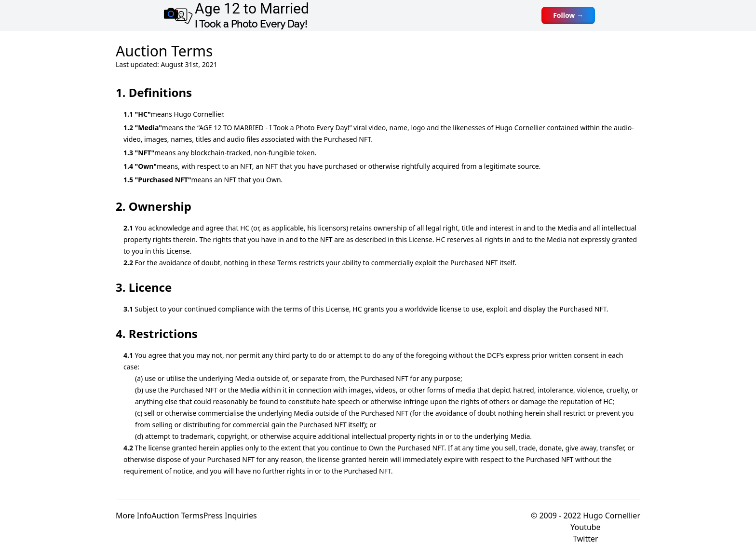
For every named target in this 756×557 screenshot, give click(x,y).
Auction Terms (177, 516)
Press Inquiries (230, 516)
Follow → (568, 15)
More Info (134, 516)
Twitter (585, 539)
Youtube (585, 527)
